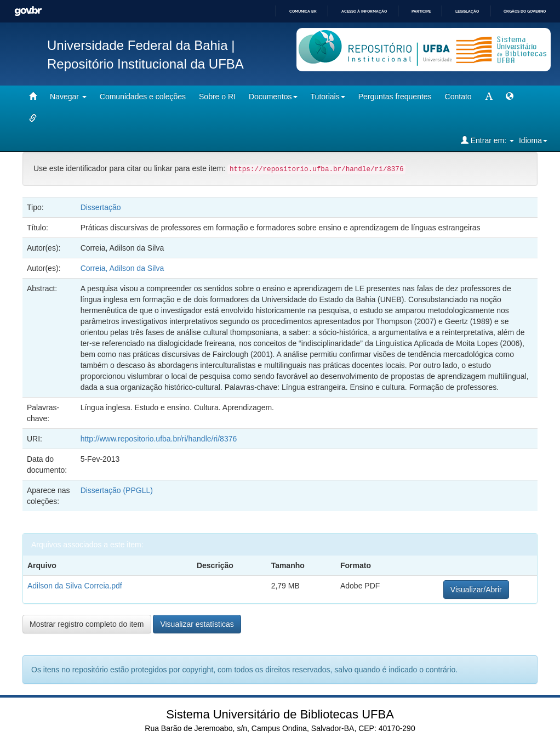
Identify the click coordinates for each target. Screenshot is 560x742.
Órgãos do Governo (525, 11)
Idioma (533, 140)
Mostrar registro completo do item (87, 624)
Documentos (273, 97)
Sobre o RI (217, 97)
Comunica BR (303, 11)
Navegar (68, 97)
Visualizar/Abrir (476, 590)
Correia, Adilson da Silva (122, 268)
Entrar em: (487, 140)
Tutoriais (328, 97)
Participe (421, 11)
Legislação (467, 11)
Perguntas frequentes (395, 97)
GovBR (28, 11)
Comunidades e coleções (143, 97)
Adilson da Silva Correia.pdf (75, 586)
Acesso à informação (364, 11)
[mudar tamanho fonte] (489, 97)
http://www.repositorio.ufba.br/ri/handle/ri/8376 (159, 439)
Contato (458, 97)
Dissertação (101, 207)
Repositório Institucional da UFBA (145, 64)
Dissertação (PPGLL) (117, 490)
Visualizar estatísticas (197, 624)
